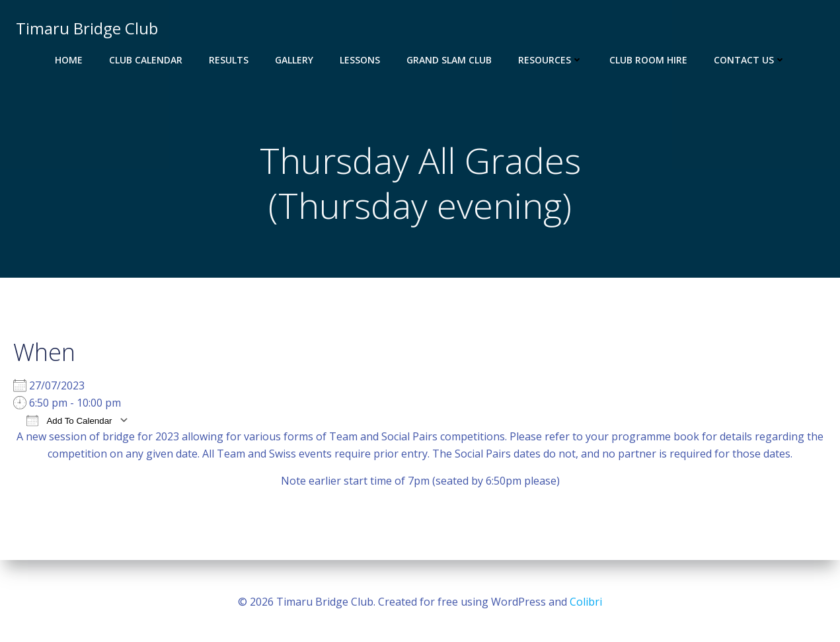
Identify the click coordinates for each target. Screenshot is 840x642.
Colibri (586, 602)
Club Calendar (146, 60)
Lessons (360, 60)
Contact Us (750, 60)
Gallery (294, 60)
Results (229, 60)
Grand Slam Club (449, 60)
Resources (551, 60)
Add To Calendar (69, 424)
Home (69, 60)
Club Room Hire (648, 60)
